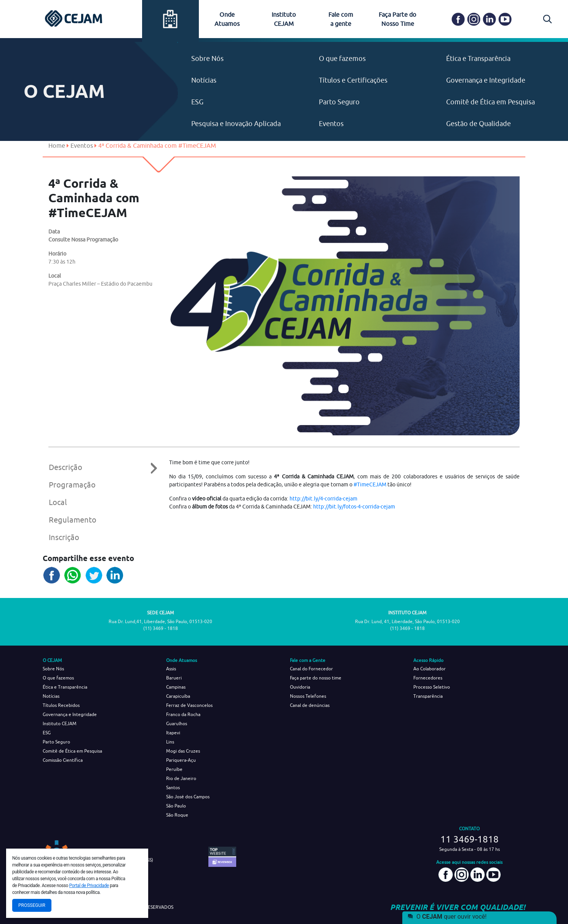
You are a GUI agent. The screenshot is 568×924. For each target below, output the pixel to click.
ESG (197, 102)
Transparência (428, 696)
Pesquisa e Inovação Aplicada (236, 124)
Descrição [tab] (98, 467)
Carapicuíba (178, 696)
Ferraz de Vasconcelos (189, 705)
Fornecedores (428, 678)
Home (57, 145)
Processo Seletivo (432, 687)
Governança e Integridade (486, 80)
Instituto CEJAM (60, 723)
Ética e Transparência (478, 58)
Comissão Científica (63, 760)
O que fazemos (342, 58)
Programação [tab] (72, 485)
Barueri (174, 678)
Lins (170, 742)
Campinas (176, 687)
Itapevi (173, 733)
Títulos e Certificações (353, 80)
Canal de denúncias (310, 705)
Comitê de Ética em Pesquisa (490, 102)
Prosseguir (32, 905)
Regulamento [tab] (73, 520)
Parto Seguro (339, 102)
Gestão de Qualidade (478, 124)
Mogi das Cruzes (183, 751)
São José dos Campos (188, 797)
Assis (171, 669)
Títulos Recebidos (61, 705)
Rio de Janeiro (181, 778)
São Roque (177, 815)
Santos (173, 787)
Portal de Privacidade (89, 886)
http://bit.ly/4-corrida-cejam (323, 499)
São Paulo (176, 806)
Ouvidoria (300, 687)
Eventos (331, 124)
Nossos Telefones (308, 696)
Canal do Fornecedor (311, 669)
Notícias (204, 80)
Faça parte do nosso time (316, 678)
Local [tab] (58, 502)
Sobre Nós (207, 58)
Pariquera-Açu (181, 760)
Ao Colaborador (430, 669)
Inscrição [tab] (64, 537)
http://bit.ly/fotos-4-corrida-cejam (354, 507)
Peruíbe (174, 769)
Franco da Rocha (183, 714)
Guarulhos (177, 723)
